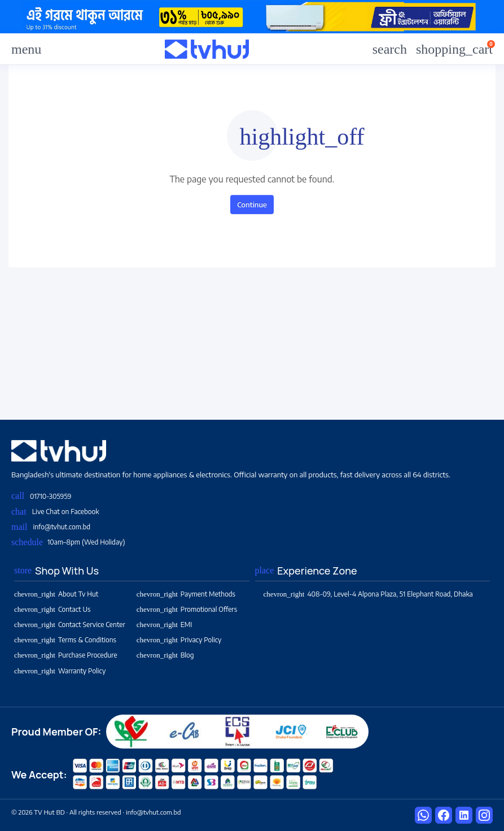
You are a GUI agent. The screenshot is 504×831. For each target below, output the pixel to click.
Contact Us (52, 609)
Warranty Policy (60, 671)
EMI (164, 625)
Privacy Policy (179, 640)
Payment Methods (186, 594)
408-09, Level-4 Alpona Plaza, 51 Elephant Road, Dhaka (368, 594)
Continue (252, 205)
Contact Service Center (70, 625)
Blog (165, 655)
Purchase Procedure (66, 655)
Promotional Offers (187, 609)
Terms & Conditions (65, 640)
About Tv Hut (56, 594)
